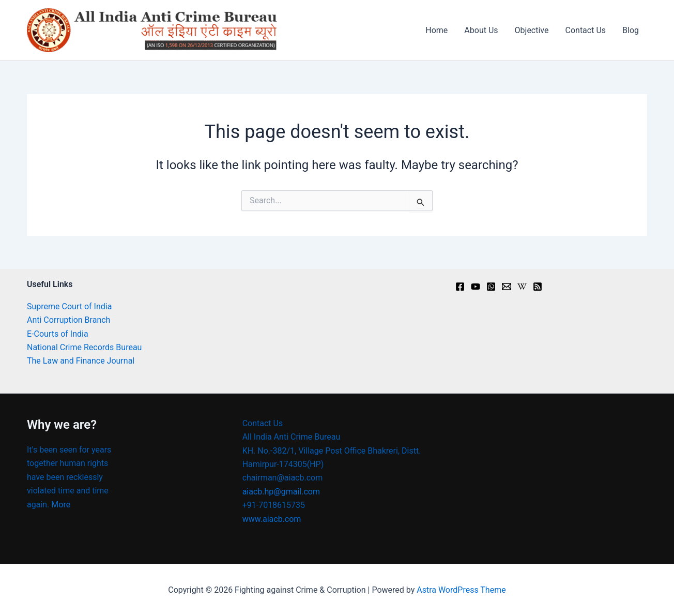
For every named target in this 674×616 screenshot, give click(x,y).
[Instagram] (491, 287)
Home (436, 30)
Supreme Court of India (69, 306)
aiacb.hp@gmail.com (281, 492)
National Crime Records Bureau (84, 347)
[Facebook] (460, 287)
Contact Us (586, 30)
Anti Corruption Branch (68, 320)
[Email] (507, 287)
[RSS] (538, 287)
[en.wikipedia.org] (522, 287)
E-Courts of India (58, 334)
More (61, 505)
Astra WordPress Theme (461, 590)
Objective (532, 30)
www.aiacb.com (272, 519)
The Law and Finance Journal (81, 361)
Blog (631, 30)
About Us (481, 30)
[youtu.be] (476, 287)
